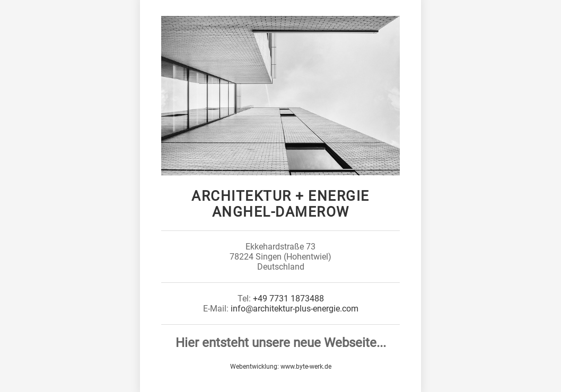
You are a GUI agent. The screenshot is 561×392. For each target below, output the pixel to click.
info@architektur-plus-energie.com (295, 309)
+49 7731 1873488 (288, 299)
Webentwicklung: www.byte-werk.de (281, 367)
